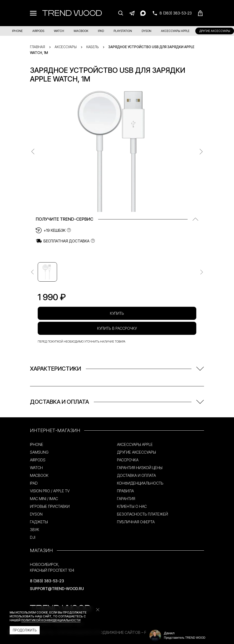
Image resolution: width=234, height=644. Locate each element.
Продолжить (25, 630)
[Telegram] (132, 13)
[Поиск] (121, 13)
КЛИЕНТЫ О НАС (132, 506)
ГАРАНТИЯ (126, 499)
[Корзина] (200, 13)
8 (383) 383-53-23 (47, 581)
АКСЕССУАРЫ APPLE (175, 31)
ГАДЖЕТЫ (39, 522)
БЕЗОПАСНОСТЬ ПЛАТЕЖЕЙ (143, 514)
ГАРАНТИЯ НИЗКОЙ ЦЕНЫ (140, 468)
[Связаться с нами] (172, 13)
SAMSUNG (39, 452)
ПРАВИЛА (125, 491)
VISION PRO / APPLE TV (50, 491)
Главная (37, 47)
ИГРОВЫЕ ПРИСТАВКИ (50, 506)
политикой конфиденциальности (51, 620)
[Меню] (33, 13)
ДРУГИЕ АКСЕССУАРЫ (215, 31)
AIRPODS (38, 31)
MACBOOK (81, 31)
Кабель (92, 47)
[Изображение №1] (47, 272)
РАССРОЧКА (128, 460)
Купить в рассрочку (117, 328)
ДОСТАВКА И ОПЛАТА (136, 475)
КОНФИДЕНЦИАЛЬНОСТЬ (140, 483)
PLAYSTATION (123, 31)
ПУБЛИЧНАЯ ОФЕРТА (136, 522)
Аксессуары (66, 47)
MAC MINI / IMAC (44, 499)
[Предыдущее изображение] (32, 272)
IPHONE (17, 31)
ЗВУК (35, 530)
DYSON (146, 31)
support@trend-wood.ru (57, 589)
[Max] (143, 13)
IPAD (101, 31)
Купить (117, 313)
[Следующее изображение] (202, 272)
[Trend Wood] (72, 13)
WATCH (59, 31)
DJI (33, 537)
